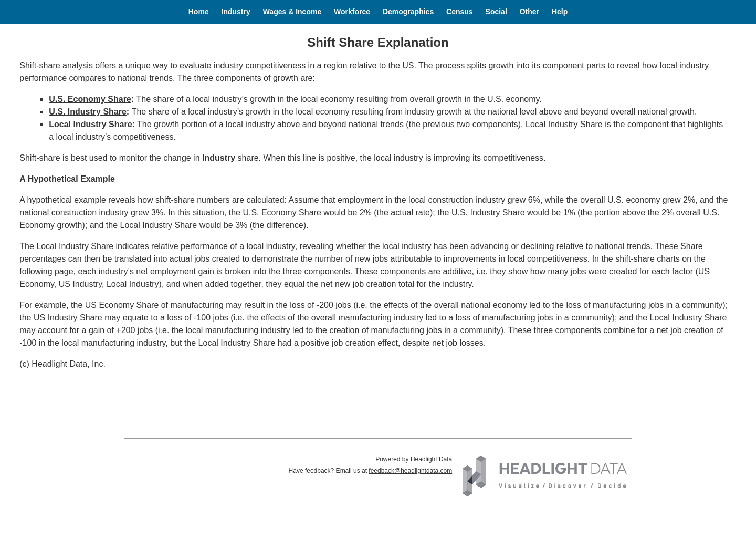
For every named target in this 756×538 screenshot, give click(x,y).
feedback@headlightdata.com (410, 471)
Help (560, 12)
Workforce (352, 12)
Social (496, 12)
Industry (236, 12)
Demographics (408, 12)
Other (529, 12)
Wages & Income (292, 12)
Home (199, 12)
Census (460, 12)
